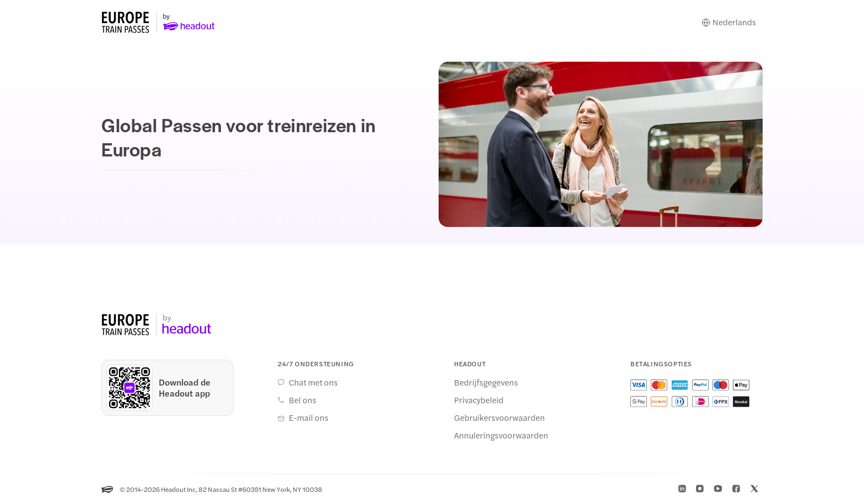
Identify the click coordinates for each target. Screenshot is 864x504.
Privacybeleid (479, 400)
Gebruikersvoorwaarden (499, 418)
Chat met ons (313, 382)
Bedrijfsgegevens (486, 382)
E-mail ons (309, 418)
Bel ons (303, 400)
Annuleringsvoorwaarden (501, 435)
